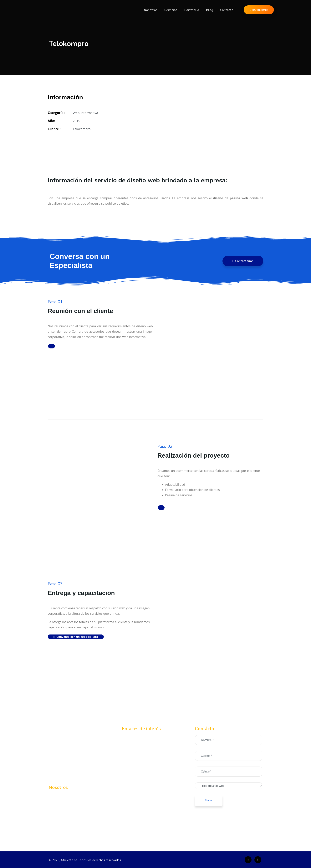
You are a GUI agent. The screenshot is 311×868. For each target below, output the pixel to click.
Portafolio (194, 10)
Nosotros (155, 10)
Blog (211, 10)
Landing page (144, 764)
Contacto (227, 10)
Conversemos (259, 10)
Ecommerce (142, 750)
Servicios (174, 10)
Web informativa (146, 757)
